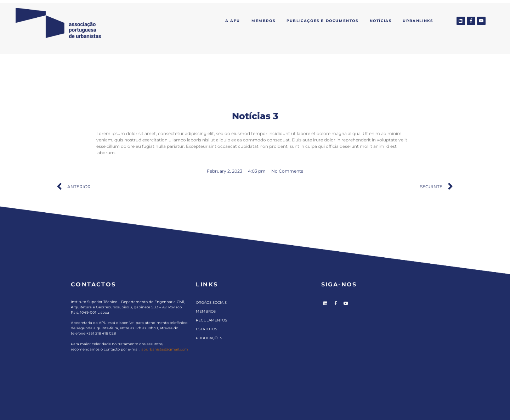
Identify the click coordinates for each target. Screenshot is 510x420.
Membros (263, 21)
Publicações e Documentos (322, 21)
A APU (233, 21)
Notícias (381, 21)
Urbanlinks (418, 21)
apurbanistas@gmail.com (165, 349)
